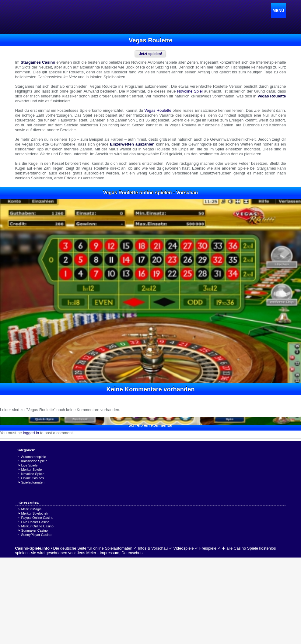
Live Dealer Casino (35, 522)
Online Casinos (32, 478)
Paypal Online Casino (37, 518)
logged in (31, 433)
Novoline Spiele (33, 474)
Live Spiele (29, 465)
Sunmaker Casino (34, 530)
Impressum (110, 553)
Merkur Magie (31, 509)
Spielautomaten (33, 482)
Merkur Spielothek (35, 513)
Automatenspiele (33, 457)
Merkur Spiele (31, 470)
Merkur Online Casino (37, 526)
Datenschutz (132, 553)
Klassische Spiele (34, 461)
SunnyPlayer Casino (36, 535)
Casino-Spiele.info (32, 548)
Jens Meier (87, 553)
